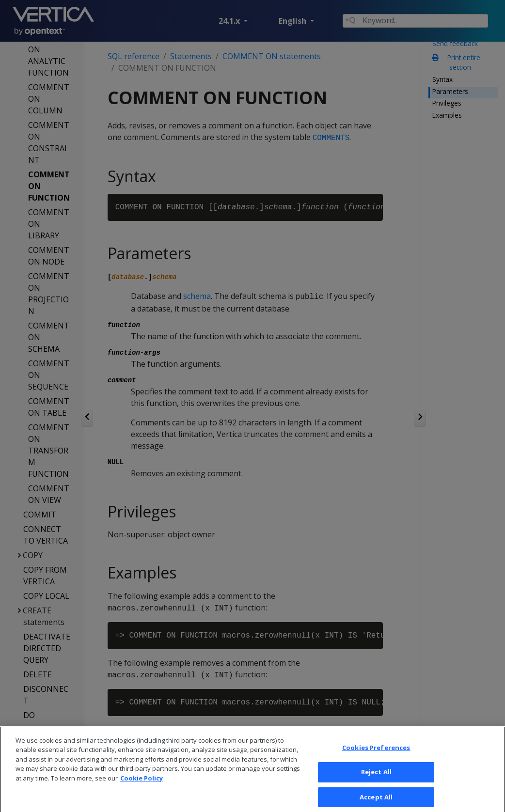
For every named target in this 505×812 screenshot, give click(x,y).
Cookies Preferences (376, 759)
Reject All (376, 784)
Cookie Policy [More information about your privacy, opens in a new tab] (142, 790)
